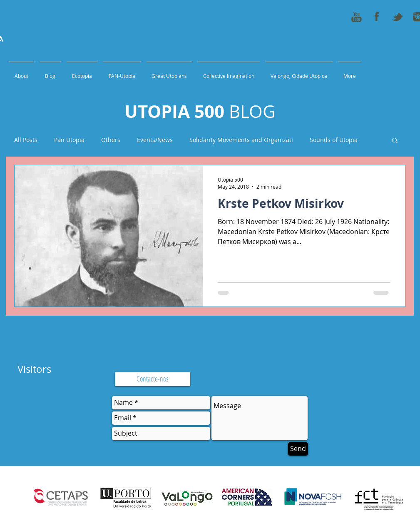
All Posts (26, 140)
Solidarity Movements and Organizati (241, 140)
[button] (395, 141)
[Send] (298, 449)
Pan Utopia (69, 140)
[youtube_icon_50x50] (356, 17)
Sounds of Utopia (334, 140)
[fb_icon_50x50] (377, 17)
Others (111, 140)
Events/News (155, 140)
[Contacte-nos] (153, 379)
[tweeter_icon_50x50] (397, 17)
